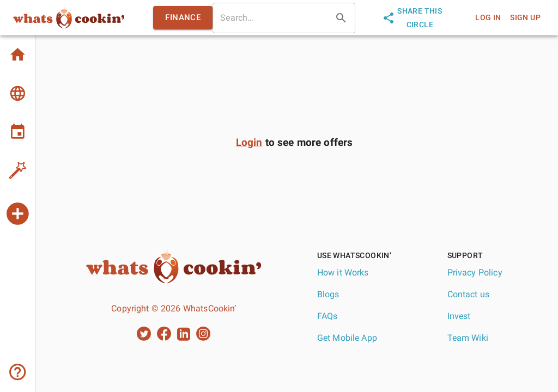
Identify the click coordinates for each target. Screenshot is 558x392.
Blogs (328, 294)
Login (249, 143)
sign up (525, 18)
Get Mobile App (347, 338)
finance (183, 17)
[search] (271, 18)
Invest (459, 316)
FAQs (327, 316)
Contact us (469, 294)
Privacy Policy (475, 272)
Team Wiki (468, 338)
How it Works (343, 272)
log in (488, 18)
